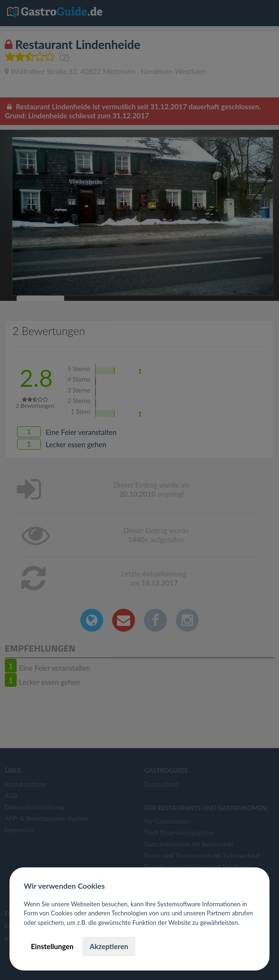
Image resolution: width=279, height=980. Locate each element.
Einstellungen (52, 946)
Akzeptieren (109, 946)
